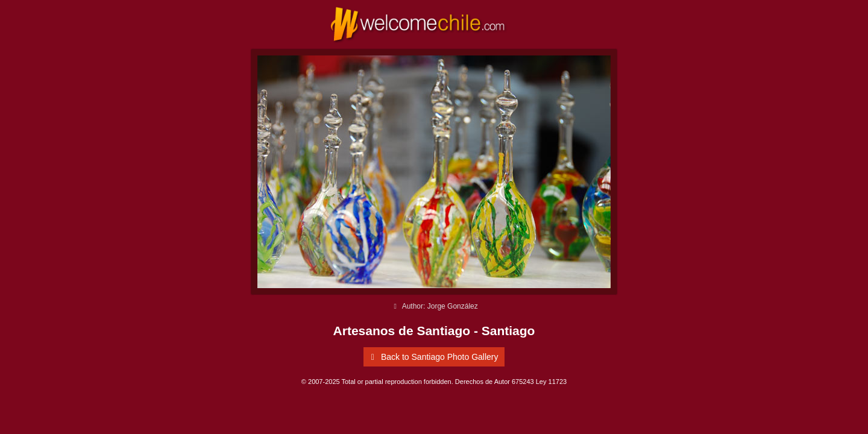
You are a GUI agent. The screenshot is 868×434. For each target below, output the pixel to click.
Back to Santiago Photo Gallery (432, 357)
